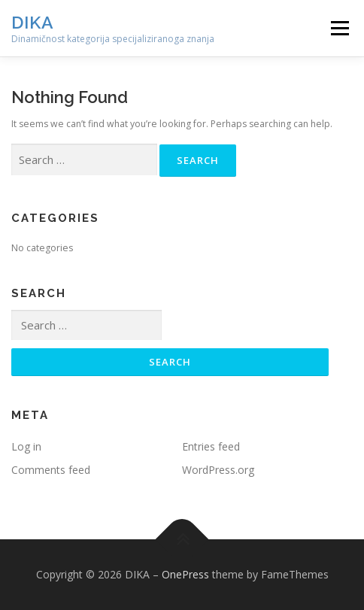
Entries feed (211, 446)
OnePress (185, 574)
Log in (26, 446)
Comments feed (51, 470)
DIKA (33, 22)
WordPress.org (218, 470)
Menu (339, 28)
